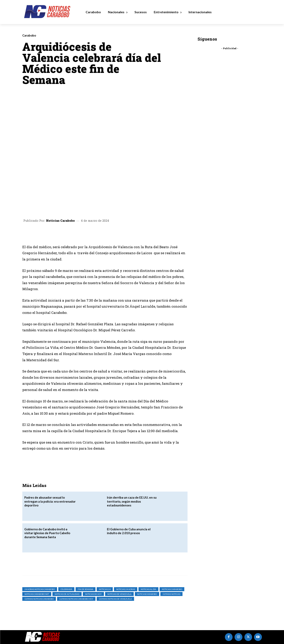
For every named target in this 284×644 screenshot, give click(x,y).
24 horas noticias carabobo (40, 589)
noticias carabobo (172, 589)
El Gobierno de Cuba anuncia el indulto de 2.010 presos (129, 531)
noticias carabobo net (37, 594)
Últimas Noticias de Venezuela (115, 599)
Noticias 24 (105, 589)
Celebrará (66, 589)
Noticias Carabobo (60, 221)
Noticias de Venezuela (119, 594)
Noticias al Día (148, 589)
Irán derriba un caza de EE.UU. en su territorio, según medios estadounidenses (132, 501)
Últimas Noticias (171, 594)
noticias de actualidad (67, 594)
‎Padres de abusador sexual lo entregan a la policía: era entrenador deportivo (50, 501)
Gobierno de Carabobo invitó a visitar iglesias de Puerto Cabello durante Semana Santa (47, 533)
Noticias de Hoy (93, 594)
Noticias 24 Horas (126, 589)
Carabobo (29, 35)
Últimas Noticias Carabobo (39, 599)
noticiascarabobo (147, 594)
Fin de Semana (86, 589)
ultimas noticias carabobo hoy (76, 599)
